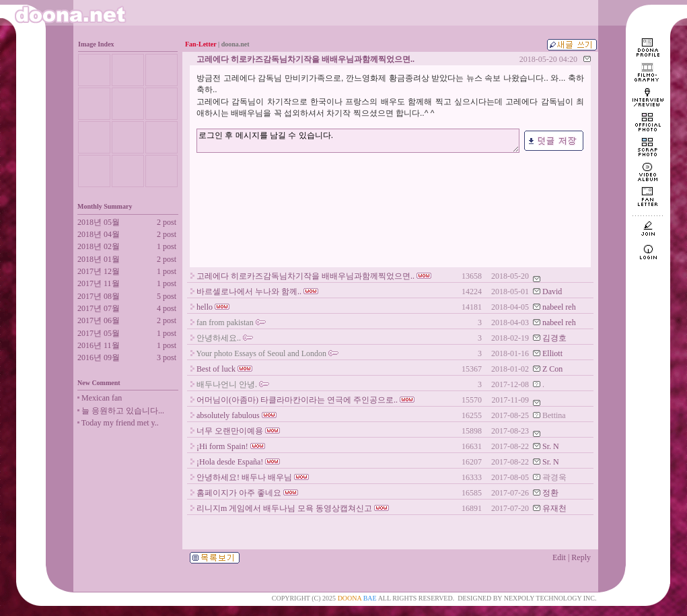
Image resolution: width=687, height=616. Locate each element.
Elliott (552, 353)
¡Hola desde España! (230, 462)
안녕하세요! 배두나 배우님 (244, 477)
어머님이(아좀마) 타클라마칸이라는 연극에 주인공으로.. (297, 400)
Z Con (552, 369)
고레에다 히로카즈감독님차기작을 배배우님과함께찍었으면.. (305, 276)
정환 (550, 493)
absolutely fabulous (228, 415)
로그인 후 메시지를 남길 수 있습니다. (358, 140)
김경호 (554, 338)
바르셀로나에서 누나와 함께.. (249, 292)
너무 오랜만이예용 (230, 431)
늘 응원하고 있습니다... (123, 411)
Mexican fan (102, 398)
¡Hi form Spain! (222, 446)
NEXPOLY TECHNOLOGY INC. (550, 598)
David (552, 292)
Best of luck (216, 369)
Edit (559, 557)
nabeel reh (559, 307)
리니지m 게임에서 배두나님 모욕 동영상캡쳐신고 (284, 508)
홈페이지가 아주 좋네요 (239, 493)
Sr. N (551, 446)
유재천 (554, 508)
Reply (581, 557)
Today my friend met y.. (120, 423)
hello (205, 307)
